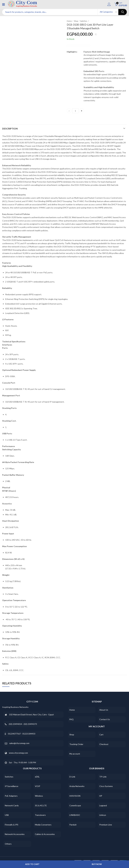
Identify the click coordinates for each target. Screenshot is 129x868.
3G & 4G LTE (41, 805)
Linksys (103, 815)
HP (101, 796)
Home (69, 21)
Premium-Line (106, 825)
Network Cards (12, 805)
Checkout (104, 744)
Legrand (103, 805)
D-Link (72, 777)
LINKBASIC (75, 815)
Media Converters (43, 825)
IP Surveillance (12, 786)
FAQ (71, 719)
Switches (84, 21)
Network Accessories (15, 834)
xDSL (37, 777)
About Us (104, 710)
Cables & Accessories (45, 834)
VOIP (38, 786)
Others (8, 844)
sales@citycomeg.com (19, 743)
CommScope (75, 805)
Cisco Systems (106, 786)
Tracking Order (76, 744)
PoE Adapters (11, 796)
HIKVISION (75, 796)
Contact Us (105, 719)
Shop (76, 21)
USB (7, 815)
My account (75, 754)
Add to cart (32, 864)
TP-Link (103, 777)
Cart (101, 735)
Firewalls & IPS (12, 825)
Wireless (39, 796)
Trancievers (40, 815)
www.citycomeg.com (18, 753)
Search (123, 12)
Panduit (73, 825)
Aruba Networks (77, 786)
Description (10, 129)
